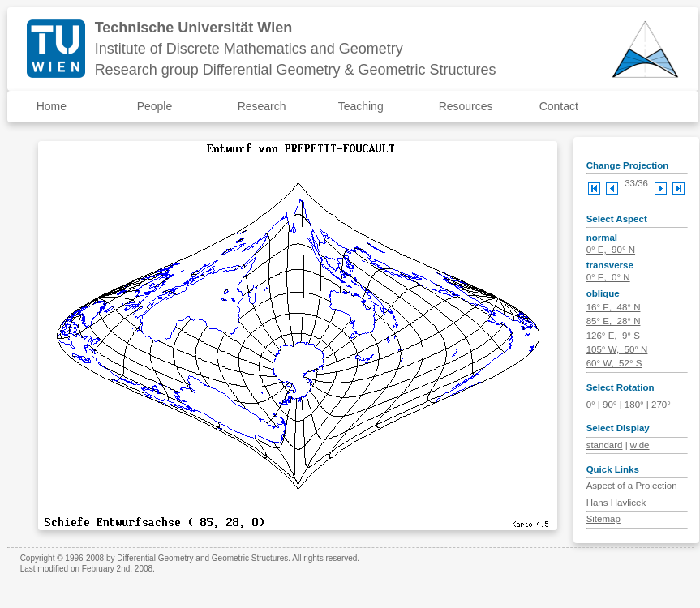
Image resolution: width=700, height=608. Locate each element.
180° (634, 405)
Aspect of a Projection (632, 486)
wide (640, 445)
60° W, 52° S (614, 363)
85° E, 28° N (614, 321)
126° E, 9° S (613, 336)
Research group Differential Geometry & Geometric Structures (296, 70)
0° (591, 405)
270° (661, 405)
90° (610, 405)
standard (605, 445)
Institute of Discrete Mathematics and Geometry (249, 49)
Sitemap (603, 519)
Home (52, 106)
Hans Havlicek (616, 503)
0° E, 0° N (608, 277)
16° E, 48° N (614, 307)
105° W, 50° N (617, 349)
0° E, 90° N (611, 250)
